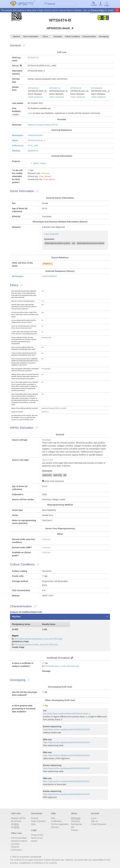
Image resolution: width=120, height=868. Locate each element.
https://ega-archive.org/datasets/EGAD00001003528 (66, 729)
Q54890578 (33, 151)
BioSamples (18, 135)
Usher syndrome (35, 97)
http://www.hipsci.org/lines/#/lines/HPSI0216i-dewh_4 (67, 713)
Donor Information (31, 37)
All (15, 824)
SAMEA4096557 (50, 276)
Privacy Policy (98, 10)
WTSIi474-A (33, 88)
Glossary (55, 827)
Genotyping (104, 37)
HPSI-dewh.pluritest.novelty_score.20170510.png (36, 644)
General (16, 37)
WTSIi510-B (76, 88)
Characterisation (89, 37)
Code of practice (38, 821)
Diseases (15, 847)
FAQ (53, 818)
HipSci (15, 141)
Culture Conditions (73, 37)
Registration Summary (100, 13)
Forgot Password (99, 824)
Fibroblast (46, 440)
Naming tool (76, 824)
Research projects (19, 840)
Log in (94, 818)
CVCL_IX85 (33, 146)
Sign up (94, 821)
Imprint (34, 840)
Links (33, 824)
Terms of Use (37, 837)
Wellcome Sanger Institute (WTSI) (43, 125)
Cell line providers (19, 837)
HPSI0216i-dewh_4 (36, 141)
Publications (16, 850)
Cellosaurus (18, 146)
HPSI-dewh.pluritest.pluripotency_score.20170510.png (38, 639)
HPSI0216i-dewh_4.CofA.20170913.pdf (62, 666)
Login (106, 4)
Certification (56, 821)
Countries (15, 844)
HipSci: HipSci (40, 163)
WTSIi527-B (55, 88)
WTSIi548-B (97, 88)
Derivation (58, 37)
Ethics (45, 37)
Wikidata (16, 151)
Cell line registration (60, 824)
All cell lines (16, 821)
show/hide (16, 115)
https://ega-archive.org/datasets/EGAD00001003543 (66, 742)
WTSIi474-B (33, 58)
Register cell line (18, 818)
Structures (76, 821)
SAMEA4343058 (35, 135)
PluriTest (16, 616)
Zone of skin (48, 460)
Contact (74, 830)
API (73, 827)
